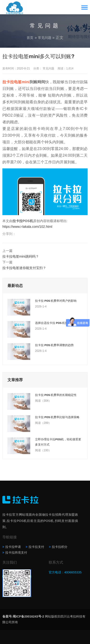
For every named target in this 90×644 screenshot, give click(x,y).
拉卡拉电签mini (16, 82)
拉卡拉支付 (36, 547)
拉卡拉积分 (60, 547)
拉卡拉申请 (13, 547)
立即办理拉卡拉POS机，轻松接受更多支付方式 (58, 442)
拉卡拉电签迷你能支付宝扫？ (24, 268)
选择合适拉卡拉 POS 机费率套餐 (56, 323)
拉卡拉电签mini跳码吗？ (21, 256)
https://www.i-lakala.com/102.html (27, 227)
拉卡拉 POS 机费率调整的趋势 (54, 345)
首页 (30, 38)
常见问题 (45, 38)
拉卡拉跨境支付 (16, 553)
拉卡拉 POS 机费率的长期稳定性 (56, 395)
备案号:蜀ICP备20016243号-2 (23, 616)
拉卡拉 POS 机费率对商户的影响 (56, 301)
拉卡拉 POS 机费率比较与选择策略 (57, 417)
